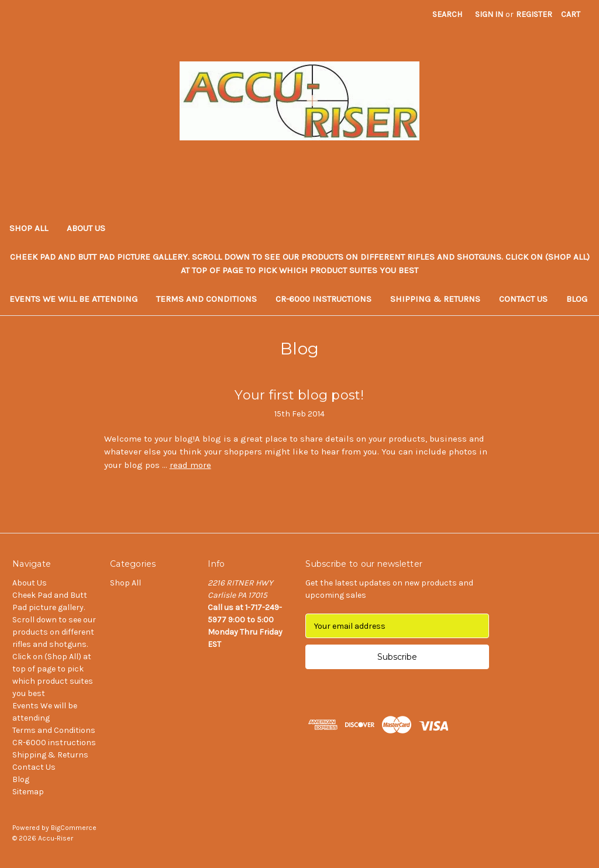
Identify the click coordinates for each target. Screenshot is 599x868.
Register (534, 14)
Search (447, 14)
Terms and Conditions (206, 299)
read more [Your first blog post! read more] (190, 465)
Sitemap (28, 792)
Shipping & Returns (435, 299)
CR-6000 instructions (323, 299)
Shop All (29, 228)
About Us (86, 228)
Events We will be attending (73, 299)
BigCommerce (74, 828)
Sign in (489, 14)
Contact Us (523, 299)
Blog (577, 299)
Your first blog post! (299, 395)
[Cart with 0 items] (571, 14)
